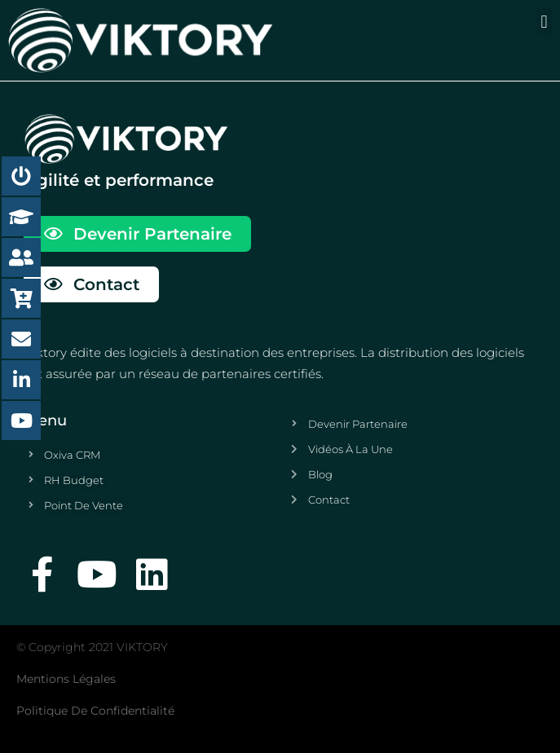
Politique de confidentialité (95, 711)
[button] (544, 22)
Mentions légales (66, 679)
